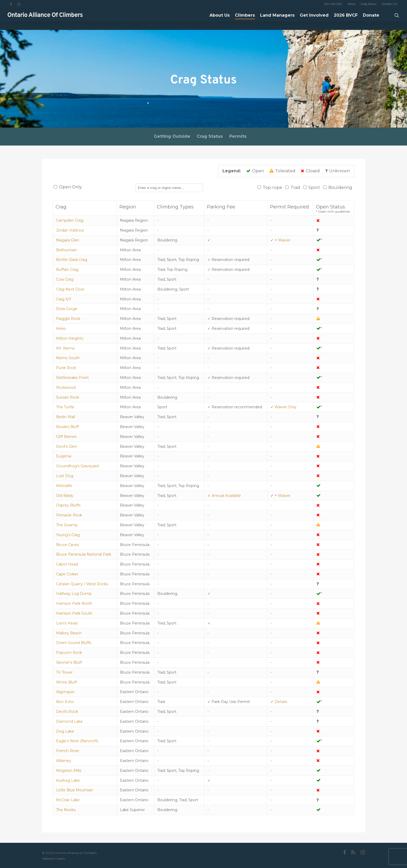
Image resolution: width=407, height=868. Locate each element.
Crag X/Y (64, 299)
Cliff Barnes (66, 437)
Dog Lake (65, 731)
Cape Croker (67, 574)
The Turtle (65, 407)
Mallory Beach (69, 633)
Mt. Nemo (65, 348)
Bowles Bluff (67, 427)
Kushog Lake (68, 780)
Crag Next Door (70, 289)
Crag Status (210, 136)
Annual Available (226, 496)
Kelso (61, 328)
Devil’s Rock (67, 712)
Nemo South (68, 358)
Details (281, 702)
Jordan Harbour (70, 230)
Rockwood (66, 387)
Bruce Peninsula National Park (84, 554)
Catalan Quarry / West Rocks (82, 584)
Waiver (284, 240)
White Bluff (66, 682)
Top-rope (272, 188)
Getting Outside (172, 136)
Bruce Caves (67, 545)
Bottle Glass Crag (72, 260)
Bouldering (340, 188)
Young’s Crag (68, 535)
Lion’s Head (67, 623)
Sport (314, 188)
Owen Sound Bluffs (74, 643)
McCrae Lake (68, 800)
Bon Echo (65, 702)
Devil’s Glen (67, 446)
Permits (238, 136)
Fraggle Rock (68, 319)
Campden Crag (70, 220)
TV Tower (64, 672)
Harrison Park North (74, 603)
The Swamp (67, 525)
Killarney (64, 761)
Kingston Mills (69, 771)
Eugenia (64, 456)
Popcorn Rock (69, 653)
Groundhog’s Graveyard (77, 466)
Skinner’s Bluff (69, 662)
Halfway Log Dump (74, 594)
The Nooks (66, 810)
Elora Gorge (67, 309)
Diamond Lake (69, 721)
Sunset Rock (68, 397)
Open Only (70, 187)
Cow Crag (65, 279)
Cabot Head (67, 564)
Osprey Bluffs (68, 505)
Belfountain (67, 250)
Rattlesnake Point (72, 378)
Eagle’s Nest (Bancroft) (77, 741)
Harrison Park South (74, 613)
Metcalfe (64, 486)
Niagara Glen (68, 240)
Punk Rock (66, 368)
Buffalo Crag (67, 269)
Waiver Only (286, 407)
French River (68, 751)
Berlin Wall (66, 417)
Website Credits (53, 859)
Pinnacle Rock (69, 515)
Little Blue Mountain (75, 790)
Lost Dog (65, 476)
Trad (295, 188)
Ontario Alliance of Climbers (45, 19)
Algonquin (65, 692)
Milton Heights (70, 338)
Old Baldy (65, 496)
